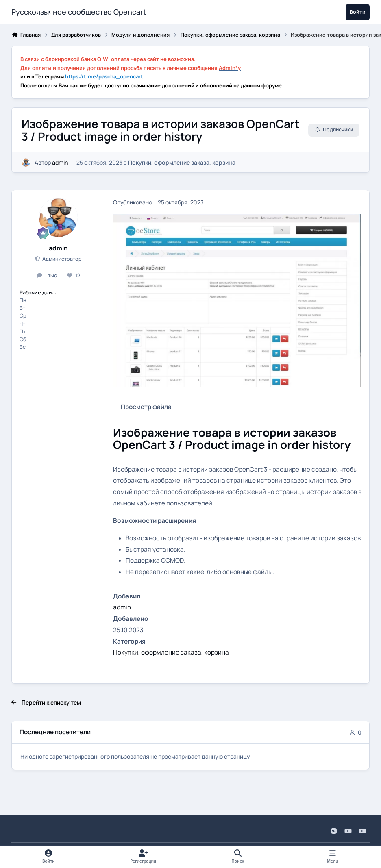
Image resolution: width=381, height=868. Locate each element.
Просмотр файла (146, 407)
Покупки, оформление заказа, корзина (182, 162)
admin (60, 162)
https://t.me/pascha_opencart (104, 76)
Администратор (61, 259)
